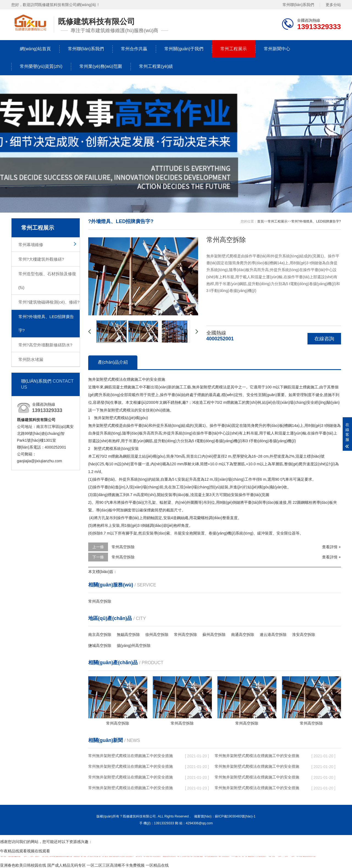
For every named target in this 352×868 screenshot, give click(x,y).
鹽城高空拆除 (100, 646)
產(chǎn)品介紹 (113, 362)
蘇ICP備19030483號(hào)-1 (235, 816)
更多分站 (333, 5)
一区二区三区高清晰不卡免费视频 (116, 865)
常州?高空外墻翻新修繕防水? (45, 345)
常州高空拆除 (123, 547)
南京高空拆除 (100, 635)
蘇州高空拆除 (214, 635)
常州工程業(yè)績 (156, 66)
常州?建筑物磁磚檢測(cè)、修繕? (49, 302)
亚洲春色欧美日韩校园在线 (23, 865)
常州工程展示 (234, 49)
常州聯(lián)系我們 (298, 5)
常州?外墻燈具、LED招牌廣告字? (46, 323)
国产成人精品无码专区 (66, 865)
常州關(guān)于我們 (184, 49)
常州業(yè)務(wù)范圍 (101, 66)
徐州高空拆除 (157, 635)
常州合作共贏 (134, 49)
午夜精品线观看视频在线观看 (25, 851)
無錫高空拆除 (128, 635)
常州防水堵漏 (31, 359)
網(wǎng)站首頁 (35, 49)
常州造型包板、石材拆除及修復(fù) (47, 281)
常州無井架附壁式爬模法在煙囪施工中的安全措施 (131, 756)
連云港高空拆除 (273, 635)
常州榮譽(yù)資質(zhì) (41, 66)
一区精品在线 (157, 865)
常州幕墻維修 (31, 245)
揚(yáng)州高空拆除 (134, 646)
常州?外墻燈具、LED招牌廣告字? (316, 221)
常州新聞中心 (277, 49)
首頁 (260, 221)
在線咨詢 (324, 339)
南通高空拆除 (243, 635)
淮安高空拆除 (304, 635)
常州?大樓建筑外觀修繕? (41, 259)
